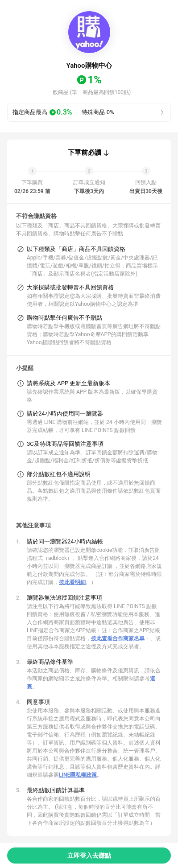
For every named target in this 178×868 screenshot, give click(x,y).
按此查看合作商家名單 (118, 638)
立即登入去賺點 (89, 856)
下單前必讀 (85, 152)
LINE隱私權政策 (78, 775)
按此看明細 (72, 582)
